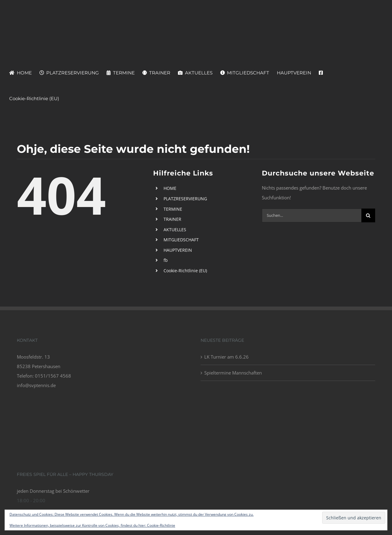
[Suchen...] (312, 215)
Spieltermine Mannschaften (233, 373)
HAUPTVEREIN (178, 250)
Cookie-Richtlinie (161, 525)
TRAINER (172, 219)
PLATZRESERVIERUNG (185, 199)
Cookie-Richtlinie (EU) (185, 271)
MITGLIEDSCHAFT (181, 240)
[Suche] (368, 215)
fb (166, 260)
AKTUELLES (175, 230)
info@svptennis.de (36, 385)
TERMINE (173, 209)
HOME (170, 188)
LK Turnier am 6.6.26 (226, 357)
